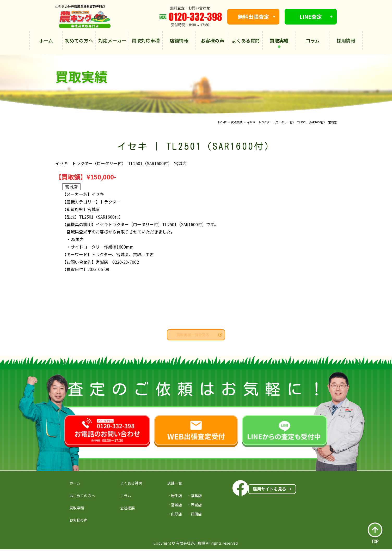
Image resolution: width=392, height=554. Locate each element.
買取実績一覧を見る (199, 335)
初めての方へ (79, 40)
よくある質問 (246, 40)
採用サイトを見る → (272, 489)
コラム (313, 40)
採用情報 (346, 40)
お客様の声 (212, 40)
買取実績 (279, 43)
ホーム (46, 40)
